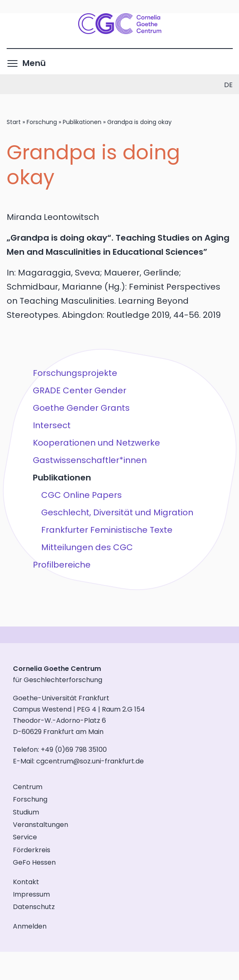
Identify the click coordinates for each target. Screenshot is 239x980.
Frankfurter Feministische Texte (106, 530)
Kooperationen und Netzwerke (96, 443)
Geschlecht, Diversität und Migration (117, 512)
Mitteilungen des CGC (87, 547)
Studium (26, 812)
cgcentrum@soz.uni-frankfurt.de (90, 761)
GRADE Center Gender (79, 390)
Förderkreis (32, 850)
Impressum (31, 894)
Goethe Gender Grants (81, 408)
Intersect (51, 425)
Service (25, 837)
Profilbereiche (61, 565)
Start (14, 122)
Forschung (42, 122)
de (228, 85)
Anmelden (30, 926)
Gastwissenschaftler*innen (89, 460)
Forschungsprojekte (75, 373)
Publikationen (82, 122)
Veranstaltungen (41, 825)
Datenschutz (34, 907)
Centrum (28, 787)
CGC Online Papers (81, 495)
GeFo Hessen (34, 862)
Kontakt (26, 882)
